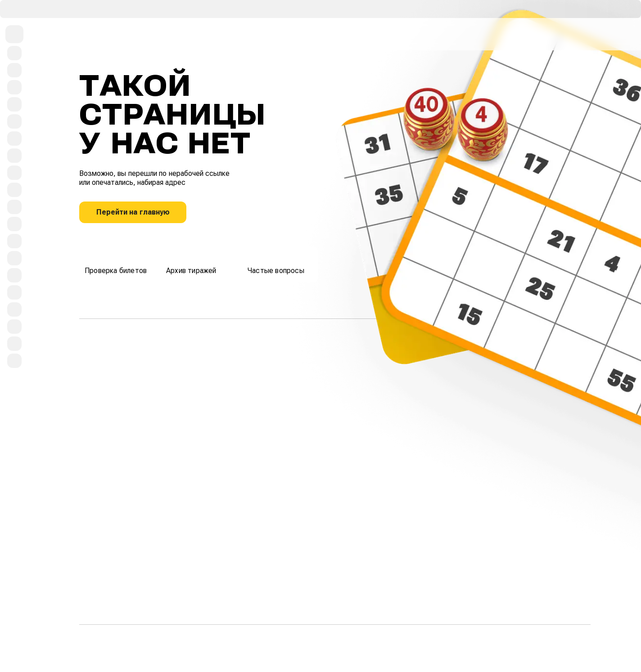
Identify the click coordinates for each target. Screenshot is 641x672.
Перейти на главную (133, 212)
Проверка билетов (116, 263)
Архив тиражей (191, 263)
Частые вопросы (276, 263)
